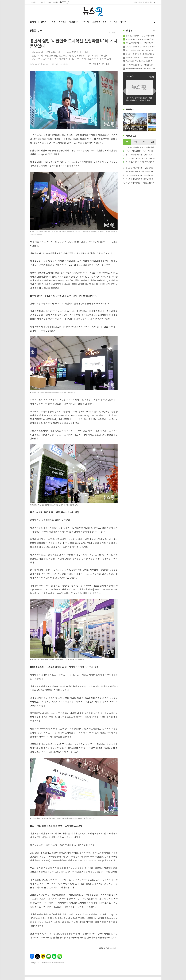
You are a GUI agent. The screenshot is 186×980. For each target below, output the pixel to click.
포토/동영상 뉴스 (99, 22)
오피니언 (85, 22)
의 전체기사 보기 (107, 948)
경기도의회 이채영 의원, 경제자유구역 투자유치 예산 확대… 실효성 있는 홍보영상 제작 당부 (141, 43)
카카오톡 (43, 956)
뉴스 (53, 22)
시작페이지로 (35, 2)
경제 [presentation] (144, 142)
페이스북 (32, 956)
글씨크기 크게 (112, 64)
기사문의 (141, 2)
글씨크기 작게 (116, 64)
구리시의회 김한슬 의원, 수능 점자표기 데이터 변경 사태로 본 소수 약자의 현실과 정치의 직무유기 (141, 65)
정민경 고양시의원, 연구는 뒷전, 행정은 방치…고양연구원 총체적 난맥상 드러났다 (141, 54)
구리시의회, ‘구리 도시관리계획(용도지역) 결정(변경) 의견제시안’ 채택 (141, 61)
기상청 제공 (65, 3)
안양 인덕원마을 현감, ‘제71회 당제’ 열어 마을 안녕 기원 (141, 47)
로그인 (154, 2)
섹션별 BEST (132, 136)
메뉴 (34, 22)
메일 (99, 64)
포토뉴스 (130, 109)
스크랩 (107, 64)
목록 (94, 64)
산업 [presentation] (152, 142)
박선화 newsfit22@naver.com (39, 64)
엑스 (38, 956)
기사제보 (134, 2)
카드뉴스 (113, 22)
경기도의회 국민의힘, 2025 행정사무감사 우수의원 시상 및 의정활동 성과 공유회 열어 (141, 50)
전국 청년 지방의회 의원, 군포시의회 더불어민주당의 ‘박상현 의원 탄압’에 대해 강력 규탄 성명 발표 (141, 36)
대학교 (123, 22)
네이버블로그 (49, 956)
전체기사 (45, 22)
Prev (126, 91)
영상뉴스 (129, 76)
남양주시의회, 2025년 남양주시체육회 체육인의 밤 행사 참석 (141, 39)
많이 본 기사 (131, 31)
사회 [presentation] (135, 142)
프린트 (103, 64)
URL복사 (90, 64)
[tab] (127, 142)
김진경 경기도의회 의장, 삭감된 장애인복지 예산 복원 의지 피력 (141, 57)
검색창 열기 (154, 22)
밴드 (60, 956)
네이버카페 (54, 956)
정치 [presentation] (127, 142)
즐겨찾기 (43, 2)
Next (153, 91)
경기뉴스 (62, 22)
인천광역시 (74, 22)
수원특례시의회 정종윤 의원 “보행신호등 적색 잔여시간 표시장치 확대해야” (141, 68)
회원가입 (148, 2)
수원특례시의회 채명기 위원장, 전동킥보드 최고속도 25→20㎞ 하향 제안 (141, 183)
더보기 (152, 77)
